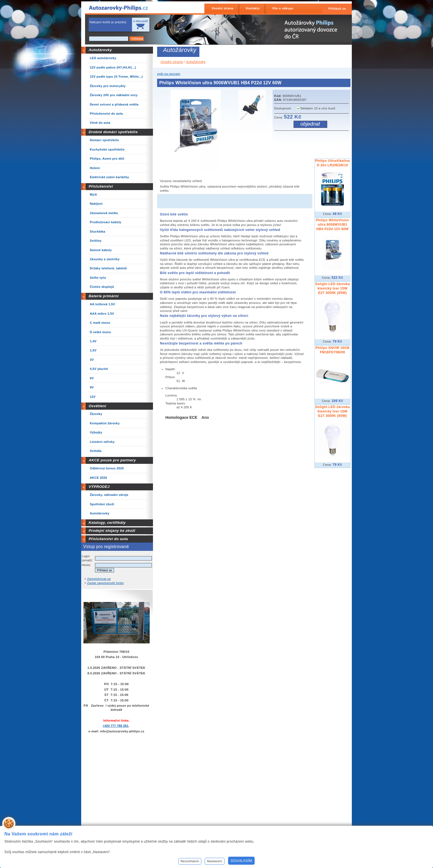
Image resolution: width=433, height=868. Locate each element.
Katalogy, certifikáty (107, 523)
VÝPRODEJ (99, 487)
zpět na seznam (169, 74)
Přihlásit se (337, 9)
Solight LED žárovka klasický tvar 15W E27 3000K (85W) (332, 288)
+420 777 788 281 (115, 726)
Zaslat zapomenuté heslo (106, 583)
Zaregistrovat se (99, 579)
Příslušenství (101, 186)
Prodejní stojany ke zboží (112, 531)
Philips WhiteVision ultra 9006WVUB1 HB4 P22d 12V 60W (332, 225)
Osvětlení (97, 406)
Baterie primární (104, 296)
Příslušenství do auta (108, 539)
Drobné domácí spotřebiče (113, 132)
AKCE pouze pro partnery (112, 460)
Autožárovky (100, 50)
